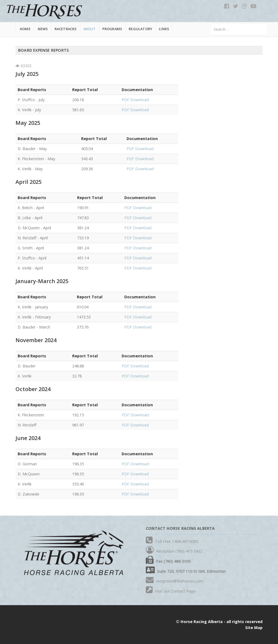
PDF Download (135, 100)
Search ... (211, 24)
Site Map (254, 628)
